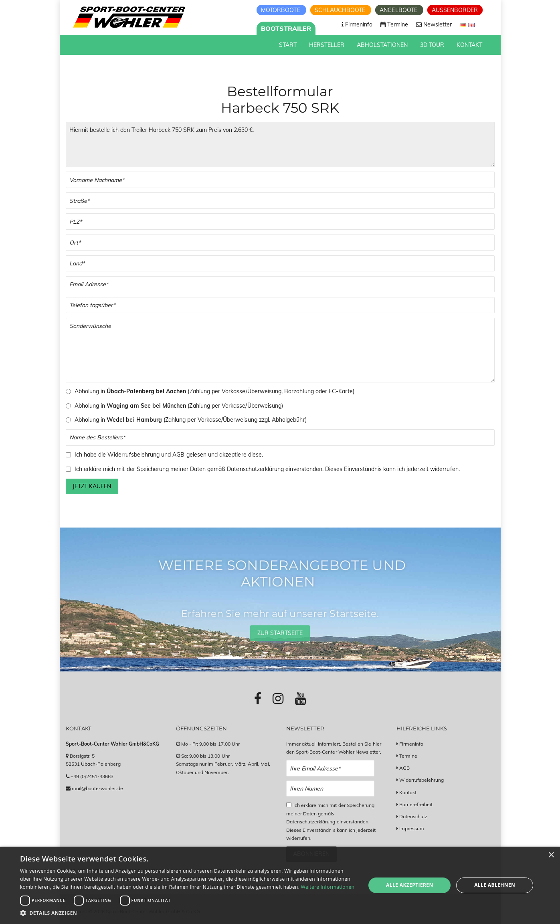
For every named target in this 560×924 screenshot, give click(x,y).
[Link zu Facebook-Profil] (258, 698)
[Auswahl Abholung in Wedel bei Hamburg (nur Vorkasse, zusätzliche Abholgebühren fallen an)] (68, 420)
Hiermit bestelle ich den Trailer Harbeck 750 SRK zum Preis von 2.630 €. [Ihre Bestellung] (280, 145)
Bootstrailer (286, 28)
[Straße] (280, 201)
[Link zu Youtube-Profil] (300, 698)
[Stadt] (280, 243)
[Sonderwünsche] (280, 350)
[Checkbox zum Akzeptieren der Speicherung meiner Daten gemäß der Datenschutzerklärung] (68, 469)
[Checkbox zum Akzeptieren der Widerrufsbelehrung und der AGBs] (68, 455)
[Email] (280, 284)
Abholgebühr (288, 420)
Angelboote (399, 10)
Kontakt (408, 792)
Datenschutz (413, 816)
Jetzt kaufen (92, 486)
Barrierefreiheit (416, 804)
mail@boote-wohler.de (97, 788)
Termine (408, 756)
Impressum (412, 828)
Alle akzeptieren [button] (410, 885)
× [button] (551, 855)
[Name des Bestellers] (280, 438)
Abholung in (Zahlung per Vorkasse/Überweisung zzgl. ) (191, 420)
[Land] (280, 264)
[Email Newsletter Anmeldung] (331, 768)
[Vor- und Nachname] (280, 180)
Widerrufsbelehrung (133, 455)
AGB (178, 455)
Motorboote (281, 10)
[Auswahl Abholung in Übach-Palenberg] (68, 391)
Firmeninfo (411, 744)
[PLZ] (280, 221)
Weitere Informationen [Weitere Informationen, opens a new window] (328, 887)
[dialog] (280, 885)
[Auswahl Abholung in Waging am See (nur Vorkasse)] (68, 406)
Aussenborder (455, 10)
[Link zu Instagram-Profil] (278, 698)
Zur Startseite (280, 633)
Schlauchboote (341, 10)
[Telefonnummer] (280, 305)
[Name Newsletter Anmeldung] (331, 789)
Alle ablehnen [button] (495, 885)
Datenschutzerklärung (255, 469)
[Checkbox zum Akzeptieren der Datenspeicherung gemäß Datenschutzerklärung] (289, 805)
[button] (188, 913)
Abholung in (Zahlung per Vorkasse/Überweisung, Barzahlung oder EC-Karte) (215, 391)
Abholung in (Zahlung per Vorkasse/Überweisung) (179, 406)
